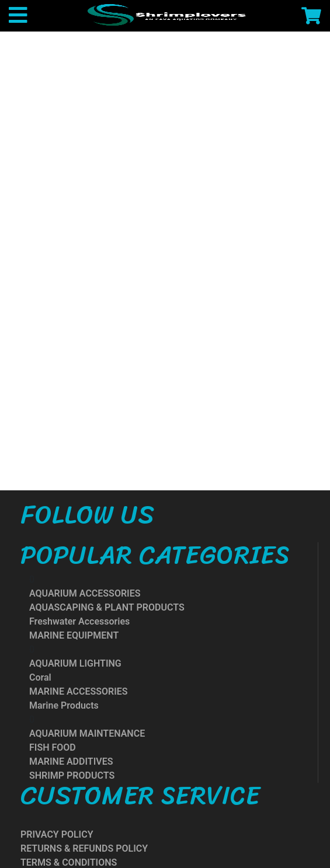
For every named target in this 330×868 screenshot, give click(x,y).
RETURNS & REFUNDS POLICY (84, 848)
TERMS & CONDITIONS (69, 862)
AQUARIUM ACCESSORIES (85, 593)
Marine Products (64, 705)
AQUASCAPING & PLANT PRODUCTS (107, 607)
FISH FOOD (53, 747)
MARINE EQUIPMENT (74, 635)
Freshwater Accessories (79, 621)
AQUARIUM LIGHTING (75, 663)
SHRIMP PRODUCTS (72, 775)
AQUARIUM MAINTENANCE (87, 733)
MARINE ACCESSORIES (79, 691)
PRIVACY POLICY (57, 834)
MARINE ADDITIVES (71, 761)
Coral (40, 677)
